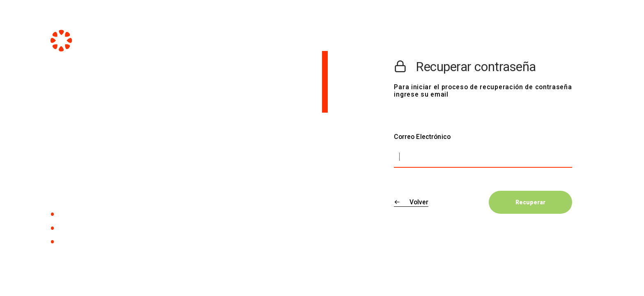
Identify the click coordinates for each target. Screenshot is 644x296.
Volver (411, 202)
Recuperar (530, 202)
